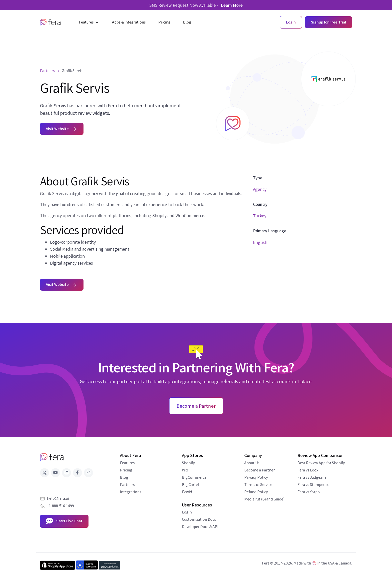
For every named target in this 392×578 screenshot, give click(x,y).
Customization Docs (199, 519)
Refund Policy (256, 492)
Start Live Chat (64, 521)
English (260, 242)
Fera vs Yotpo (309, 492)
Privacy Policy (256, 477)
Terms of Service (258, 485)
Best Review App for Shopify (321, 463)
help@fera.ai (58, 498)
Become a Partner (259, 470)
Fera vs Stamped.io (313, 485)
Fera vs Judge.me (312, 477)
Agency (260, 189)
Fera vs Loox (308, 470)
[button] (89, 22)
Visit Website (62, 129)
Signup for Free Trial (328, 22)
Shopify (188, 463)
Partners (127, 485)
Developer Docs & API (200, 527)
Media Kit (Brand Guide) (264, 499)
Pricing (126, 470)
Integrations (131, 492)
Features (127, 463)
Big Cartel (190, 485)
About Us (252, 463)
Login (187, 512)
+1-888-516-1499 (60, 506)
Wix (185, 470)
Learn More (232, 5)
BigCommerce (194, 477)
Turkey (260, 216)
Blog (124, 477)
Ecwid (187, 492)
